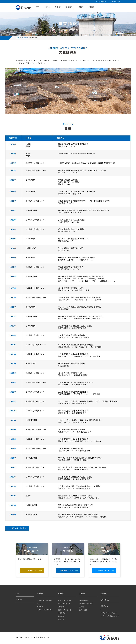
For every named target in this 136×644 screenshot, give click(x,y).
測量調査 (61, 607)
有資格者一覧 (84, 600)
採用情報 (91, 7)
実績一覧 (61, 619)
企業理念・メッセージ (44, 600)
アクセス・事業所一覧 (44, 610)
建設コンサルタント (65, 600)
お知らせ (47, 7)
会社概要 (40, 607)
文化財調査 (62, 613)
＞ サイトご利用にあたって (110, 616)
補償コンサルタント (65, 610)
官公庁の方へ (105, 606)
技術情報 (80, 7)
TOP (38, 7)
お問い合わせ (105, 600)
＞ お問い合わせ (101, 2)
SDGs (39, 604)
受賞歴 (82, 607)
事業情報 (69, 7)
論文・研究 (83, 610)
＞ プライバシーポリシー (109, 613)
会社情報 (58, 7)
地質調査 (61, 616)
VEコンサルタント (64, 604)
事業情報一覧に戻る (19, 528)
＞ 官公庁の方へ (115, 2)
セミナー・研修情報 (86, 604)
